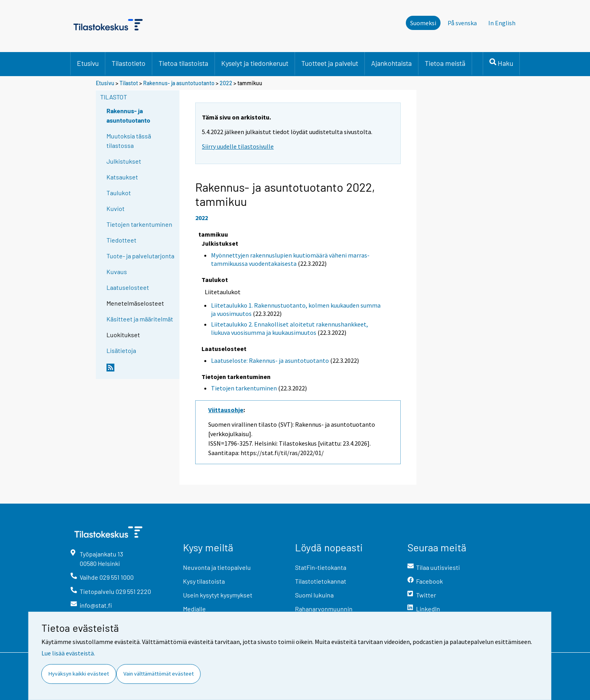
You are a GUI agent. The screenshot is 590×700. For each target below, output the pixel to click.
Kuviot (116, 208)
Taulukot (119, 193)
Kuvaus (117, 272)
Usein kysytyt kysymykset (218, 595)
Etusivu (88, 63)
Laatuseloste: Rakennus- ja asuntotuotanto (270, 360)
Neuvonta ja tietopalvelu (217, 567)
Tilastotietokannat (321, 581)
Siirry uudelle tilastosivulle (238, 146)
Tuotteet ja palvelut (330, 63)
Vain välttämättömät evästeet (159, 674)
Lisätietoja (121, 350)
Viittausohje (226, 410)
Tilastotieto (129, 63)
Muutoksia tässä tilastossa (129, 141)
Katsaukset (122, 177)
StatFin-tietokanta (321, 567)
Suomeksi (423, 23)
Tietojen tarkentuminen (139, 224)
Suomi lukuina (314, 595)
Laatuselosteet (128, 287)
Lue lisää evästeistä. (68, 653)
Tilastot (129, 83)
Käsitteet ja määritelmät (140, 319)
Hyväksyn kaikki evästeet (79, 674)
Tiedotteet (121, 240)
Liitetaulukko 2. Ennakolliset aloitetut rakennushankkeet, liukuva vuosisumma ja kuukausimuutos (289, 328)
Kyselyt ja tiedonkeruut (255, 63)
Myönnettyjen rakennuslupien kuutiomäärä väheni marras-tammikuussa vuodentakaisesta (290, 259)
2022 (226, 83)
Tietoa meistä (445, 63)
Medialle (194, 609)
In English (502, 23)
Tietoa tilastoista (183, 63)
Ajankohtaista (391, 63)
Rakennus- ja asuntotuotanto (179, 83)
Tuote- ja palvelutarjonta (140, 256)
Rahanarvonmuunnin (324, 609)
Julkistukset (124, 161)
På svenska (462, 23)
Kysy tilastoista (204, 581)
